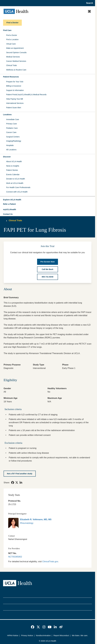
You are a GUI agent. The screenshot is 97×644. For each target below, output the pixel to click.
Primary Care (11, 124)
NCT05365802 (15, 557)
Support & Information (15, 90)
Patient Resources (11, 77)
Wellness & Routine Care (16, 70)
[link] (13, 483)
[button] (48, 200)
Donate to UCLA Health (16, 179)
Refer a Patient (9, 204)
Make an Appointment (15, 48)
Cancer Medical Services (16, 61)
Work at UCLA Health (15, 183)
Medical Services (13, 57)
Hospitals (10, 145)
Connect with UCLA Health (17, 192)
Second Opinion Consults (16, 52)
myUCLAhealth (10, 209)
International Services (15, 103)
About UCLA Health (14, 161)
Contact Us (8, 214)
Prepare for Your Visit (15, 82)
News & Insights (13, 166)
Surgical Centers (13, 137)
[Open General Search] (89, 3)
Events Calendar (13, 175)
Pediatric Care (12, 128)
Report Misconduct (61, 635)
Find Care (7, 30)
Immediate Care (13, 119)
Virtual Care (11, 44)
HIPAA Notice (13, 635)
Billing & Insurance (14, 86)
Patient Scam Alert (14, 108)
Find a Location (12, 39)
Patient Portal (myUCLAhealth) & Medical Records (26, 95)
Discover (7, 157)
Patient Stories (12, 170)
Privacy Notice (27, 635)
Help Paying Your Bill (15, 99)
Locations (7, 115)
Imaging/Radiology (14, 141)
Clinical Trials (11, 65)
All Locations (11, 150)
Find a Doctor (12, 35)
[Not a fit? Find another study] (20, 474)
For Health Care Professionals (18, 187)
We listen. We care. (80, 635)
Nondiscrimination (43, 635)
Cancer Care (11, 132)
